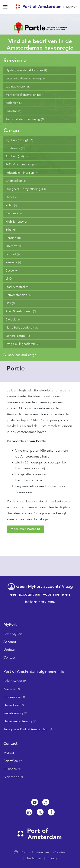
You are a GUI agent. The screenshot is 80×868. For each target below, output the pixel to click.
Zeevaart (10, 689)
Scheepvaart (13, 681)
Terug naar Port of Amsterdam (26, 729)
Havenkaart (12, 705)
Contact (9, 657)
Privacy (52, 858)
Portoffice (11, 761)
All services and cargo (20, 355)
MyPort (71, 7)
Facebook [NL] (51, 812)
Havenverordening (18, 721)
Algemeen (11, 777)
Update (9, 650)
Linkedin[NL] (29, 812)
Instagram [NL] (46, 802)
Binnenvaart (12, 697)
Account (10, 642)
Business (10, 769)
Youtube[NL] (35, 802)
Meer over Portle (23, 529)
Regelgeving (13, 713)
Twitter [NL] (40, 812)
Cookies (59, 852)
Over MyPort (13, 634)
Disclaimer (33, 858)
